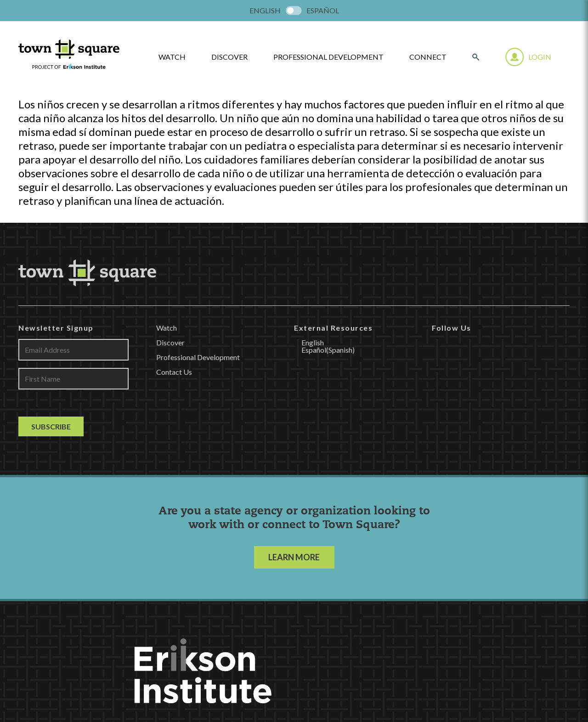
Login (540, 57)
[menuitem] (265, 11)
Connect (428, 57)
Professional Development (328, 57)
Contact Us (174, 372)
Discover (229, 57)
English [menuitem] (265, 11)
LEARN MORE (294, 557)
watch (172, 57)
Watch (167, 328)
